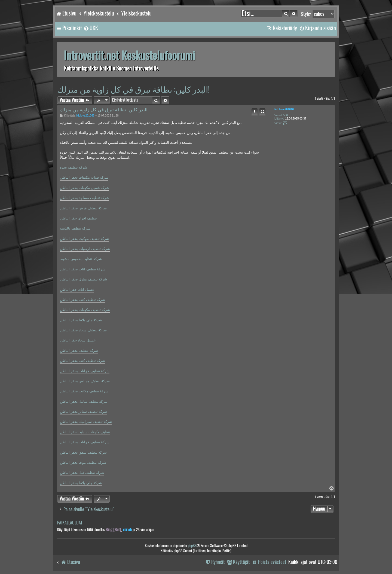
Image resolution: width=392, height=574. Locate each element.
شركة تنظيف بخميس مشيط (81, 259)
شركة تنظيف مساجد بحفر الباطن (85, 198)
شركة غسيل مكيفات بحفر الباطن (85, 188)
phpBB (192, 546)
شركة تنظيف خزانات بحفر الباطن (85, 371)
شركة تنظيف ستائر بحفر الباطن (83, 412)
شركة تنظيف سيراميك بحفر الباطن (86, 422)
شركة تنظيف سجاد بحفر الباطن (83, 330)
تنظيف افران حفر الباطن (78, 218)
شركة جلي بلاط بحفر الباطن (81, 320)
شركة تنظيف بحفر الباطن (79, 351)
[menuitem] (91, 28)
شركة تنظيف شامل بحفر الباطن (84, 402)
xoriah (127, 530)
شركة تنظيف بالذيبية (75, 228)
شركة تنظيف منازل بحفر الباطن (83, 279)
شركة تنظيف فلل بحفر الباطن (82, 473)
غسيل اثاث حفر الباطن (77, 290)
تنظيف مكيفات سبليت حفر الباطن (85, 432)
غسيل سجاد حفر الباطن (78, 340)
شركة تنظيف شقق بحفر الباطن (83, 452)
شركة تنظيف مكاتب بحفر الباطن (84, 391)
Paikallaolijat (70, 523)
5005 (286, 115)
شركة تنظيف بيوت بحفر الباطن (83, 462)
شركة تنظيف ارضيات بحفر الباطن (85, 249)
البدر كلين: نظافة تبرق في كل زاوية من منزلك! (133, 89)
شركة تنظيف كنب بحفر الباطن (82, 300)
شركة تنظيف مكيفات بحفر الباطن (85, 310)
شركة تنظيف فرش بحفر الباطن (83, 208)
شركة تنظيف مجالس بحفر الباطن (85, 381)
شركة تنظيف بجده (73, 167)
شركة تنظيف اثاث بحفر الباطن (83, 269)
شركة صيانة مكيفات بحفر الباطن (84, 177)
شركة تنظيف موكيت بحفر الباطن (84, 239)
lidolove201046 (284, 109)
